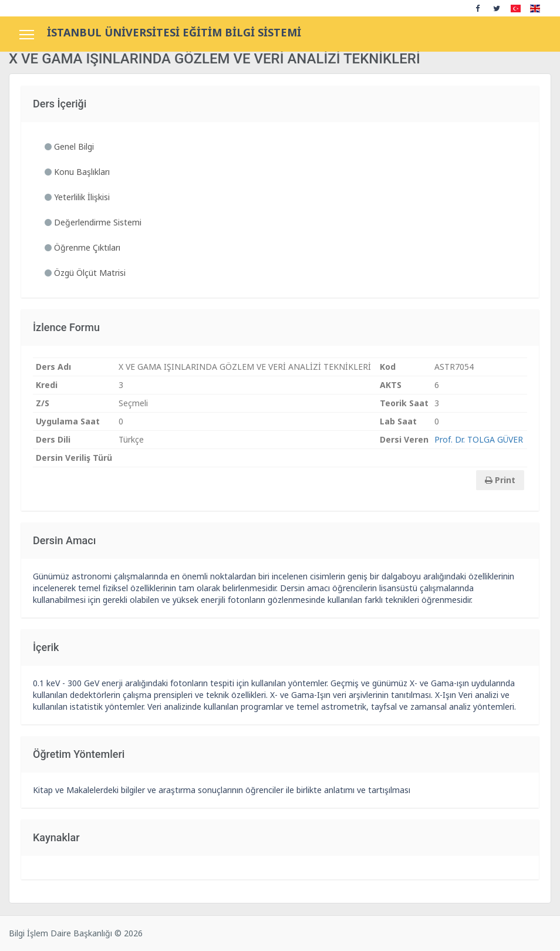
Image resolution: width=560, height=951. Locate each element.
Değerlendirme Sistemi (93, 222)
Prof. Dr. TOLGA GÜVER (479, 439)
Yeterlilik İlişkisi (77, 197)
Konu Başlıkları (77, 172)
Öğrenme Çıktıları (82, 247)
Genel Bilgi (69, 146)
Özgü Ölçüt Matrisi (85, 273)
